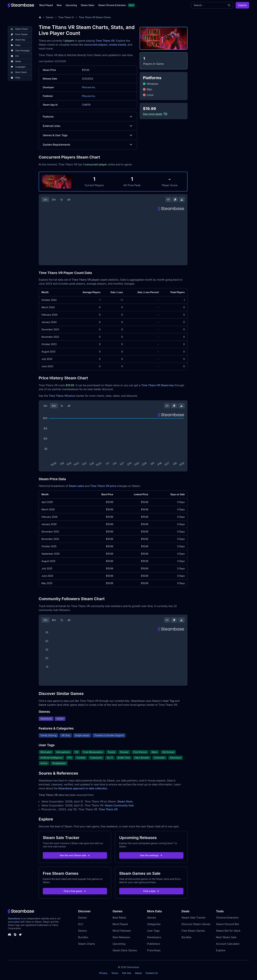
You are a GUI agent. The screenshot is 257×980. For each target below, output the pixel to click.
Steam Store (125, 801)
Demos (83, 931)
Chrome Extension (227, 918)
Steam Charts (87, 944)
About (138, 973)
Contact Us (152, 973)
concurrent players (96, 45)
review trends (118, 45)
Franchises (154, 950)
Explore (242, 5)
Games (50, 17)
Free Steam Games (193, 931)
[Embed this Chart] (168, 200)
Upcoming (71, 5)
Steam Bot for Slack (228, 931)
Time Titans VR (105, 41)
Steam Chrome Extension (112, 5)
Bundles (83, 937)
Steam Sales (88, 5)
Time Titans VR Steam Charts (95, 17)
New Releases (121, 937)
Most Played (46, 5)
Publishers (153, 944)
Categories (154, 924)
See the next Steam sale (75, 855)
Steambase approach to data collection (83, 788)
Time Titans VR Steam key (158, 385)
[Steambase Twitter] (20, 935)
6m (54, 406)
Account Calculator (228, 944)
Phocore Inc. (89, 87)
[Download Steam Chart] (182, 200)
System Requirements (88, 145)
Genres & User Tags (88, 135)
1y (62, 200)
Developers (154, 937)
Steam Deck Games (125, 950)
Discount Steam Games (196, 924)
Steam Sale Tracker (193, 918)
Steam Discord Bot (227, 924)
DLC (81, 924)
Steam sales (76, 486)
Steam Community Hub (119, 805)
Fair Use (127, 973)
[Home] (40, 17)
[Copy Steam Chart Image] (175, 200)
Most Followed (122, 931)
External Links (88, 126)
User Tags (153, 931)
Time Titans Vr (66, 17)
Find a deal (151, 891)
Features (88, 117)
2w (45, 200)
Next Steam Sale (226, 937)
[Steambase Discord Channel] (10, 935)
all (69, 200)
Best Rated (119, 918)
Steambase (14, 918)
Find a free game (75, 891)
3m (54, 200)
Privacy (103, 973)
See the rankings (151, 855)
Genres (151, 918)
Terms (115, 973)
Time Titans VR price (62, 396)
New (59, 5)
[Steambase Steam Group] (15, 935)
